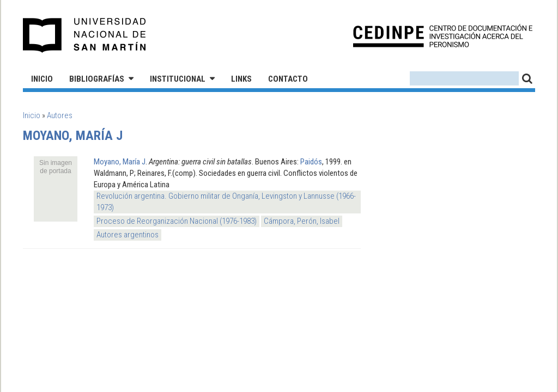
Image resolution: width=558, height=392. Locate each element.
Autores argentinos (128, 235)
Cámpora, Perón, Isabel (302, 221)
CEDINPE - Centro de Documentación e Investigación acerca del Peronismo (443, 36)
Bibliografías (97, 79)
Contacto (288, 79)
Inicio (42, 79)
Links (241, 79)
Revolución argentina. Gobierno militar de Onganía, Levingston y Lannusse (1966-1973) (226, 202)
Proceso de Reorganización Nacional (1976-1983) (177, 221)
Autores (60, 115)
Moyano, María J (120, 162)
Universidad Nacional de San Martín (85, 35)
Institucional (178, 79)
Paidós (311, 162)
